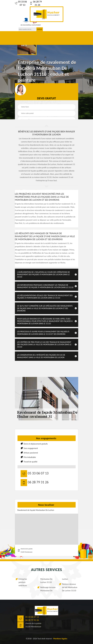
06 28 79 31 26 (36, 3)
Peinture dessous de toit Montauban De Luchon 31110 (70, 587)
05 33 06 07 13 (21, 3)
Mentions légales (60, 639)
